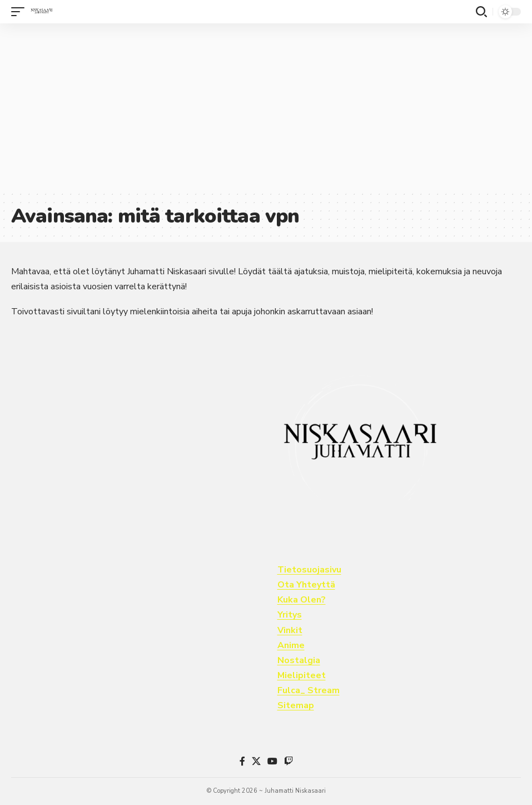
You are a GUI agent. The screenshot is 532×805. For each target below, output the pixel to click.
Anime (291, 645)
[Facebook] (242, 761)
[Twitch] (289, 761)
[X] (256, 761)
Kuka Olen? (302, 600)
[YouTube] (272, 761)
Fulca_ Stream (309, 690)
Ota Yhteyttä (306, 585)
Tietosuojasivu (309, 570)
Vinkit (290, 630)
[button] (21, 12)
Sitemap (296, 705)
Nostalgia (299, 660)
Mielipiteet (302, 675)
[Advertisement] (266, 107)
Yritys (290, 615)
